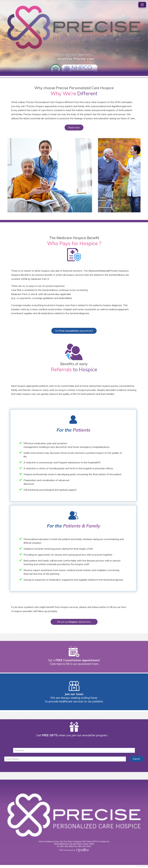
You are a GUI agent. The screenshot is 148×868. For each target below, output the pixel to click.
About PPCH (92, 845)
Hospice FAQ (80, 845)
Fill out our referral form (74, 624)
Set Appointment (74, 332)
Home (41, 845)
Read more (74, 128)
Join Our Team (66, 845)
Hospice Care (52, 845)
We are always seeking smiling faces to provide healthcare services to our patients (74, 702)
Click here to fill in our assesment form (74, 666)
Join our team (74, 696)
